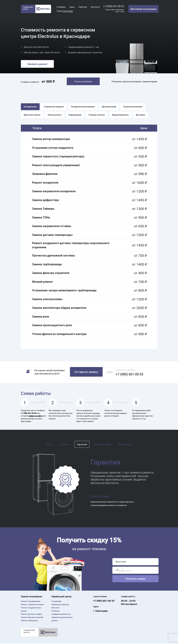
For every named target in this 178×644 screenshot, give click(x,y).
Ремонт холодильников (31, 602)
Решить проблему (83, 81)
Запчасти (65, 445)
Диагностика (125, 445)
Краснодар (68, 11)
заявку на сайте (35, 417)
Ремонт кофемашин (29, 621)
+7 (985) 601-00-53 (114, 6)
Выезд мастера (102, 445)
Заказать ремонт (37, 64)
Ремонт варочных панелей (32, 618)
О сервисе (61, 7)
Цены (72, 7)
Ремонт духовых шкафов (31, 615)
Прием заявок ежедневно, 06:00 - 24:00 (115, 11)
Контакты (95, 7)
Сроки (49, 445)
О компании (56, 602)
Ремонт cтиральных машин (32, 605)
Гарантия (83, 7)
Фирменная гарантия (60, 605)
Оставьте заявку (86, 373)
